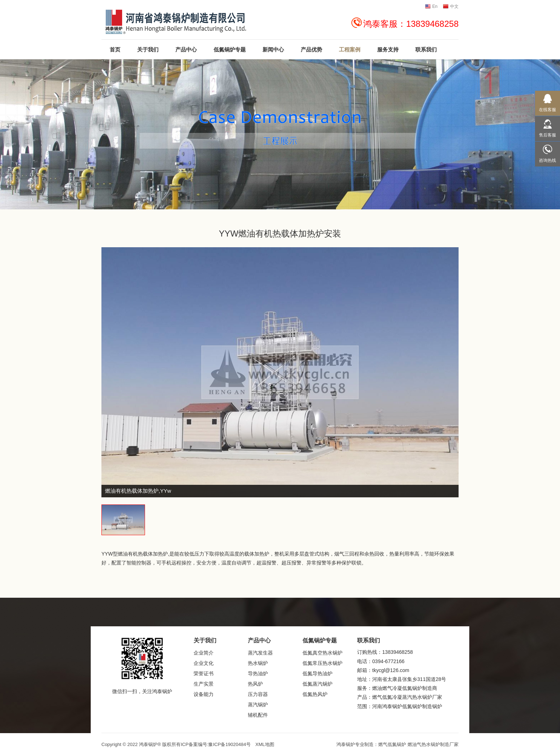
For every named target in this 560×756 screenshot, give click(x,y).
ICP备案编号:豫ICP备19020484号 (216, 744)
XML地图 (265, 744)
